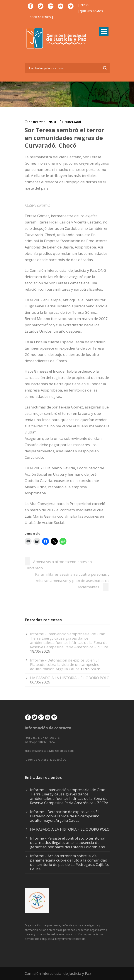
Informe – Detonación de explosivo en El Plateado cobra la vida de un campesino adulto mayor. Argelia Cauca (65, 664)
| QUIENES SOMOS (90, 11)
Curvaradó (73, 122)
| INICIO (83, 5)
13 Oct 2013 (37, 122)
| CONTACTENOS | (40, 17)
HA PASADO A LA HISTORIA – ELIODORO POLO (70, 678)
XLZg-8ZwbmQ (37, 205)
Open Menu (104, 31)
